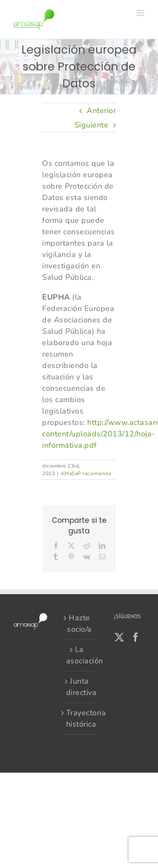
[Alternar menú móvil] (141, 13)
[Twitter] (119, 637)
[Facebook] (136, 637)
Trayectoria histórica (79, 718)
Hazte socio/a (79, 623)
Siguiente (92, 125)
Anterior (101, 111)
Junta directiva (79, 687)
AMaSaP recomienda (86, 473)
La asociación (79, 655)
